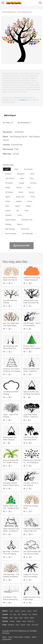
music (33, 174)
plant (27, 211)
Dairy (17, 625)
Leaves (23, 611)
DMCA (34, 637)
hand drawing (10, 220)
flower (8, 188)
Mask (11, 618)
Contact (27, 637)
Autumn (17, 611)
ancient (32, 192)
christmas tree (27, 220)
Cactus (29, 611)
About (4, 637)
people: (5, 618)
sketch (8, 197)
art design (9, 192)
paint (16, 169)
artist (22, 178)
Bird (19, 614)
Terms (10, 637)
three (20, 215)
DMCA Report (10, 115)
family (26, 618)
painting (8, 224)
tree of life (25, 229)
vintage (21, 183)
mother (32, 618)
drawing (8, 174)
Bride (21, 618)
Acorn (11, 611)
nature (18, 206)
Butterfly (25, 614)
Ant (11, 614)
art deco (33, 183)
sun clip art (28, 169)
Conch (35, 611)
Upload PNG (7, 639)
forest (8, 201)
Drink (29, 625)
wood (21, 192)
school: (5, 621)
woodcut (8, 215)
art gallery (9, 183)
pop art (19, 188)
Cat (30, 614)
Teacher (19, 621)
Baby (16, 618)
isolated (19, 201)
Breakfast (11, 625)
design (28, 206)
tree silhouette (27, 234)
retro (7, 206)
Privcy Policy (19, 637)
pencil (33, 197)
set (18, 211)
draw (29, 188)
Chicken (35, 614)
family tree (20, 197)
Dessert (23, 625)
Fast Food (35, 625)
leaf (7, 169)
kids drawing (10, 229)
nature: (5, 611)
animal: (5, 614)
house (30, 201)
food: (5, 625)
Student (12, 621)
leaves (8, 211)
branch (20, 224)
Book (24, 621)
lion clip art (10, 178)
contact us (23, 100)
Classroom (31, 621)
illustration (21, 174)
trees (31, 178)
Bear (15, 614)
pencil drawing (11, 234)
